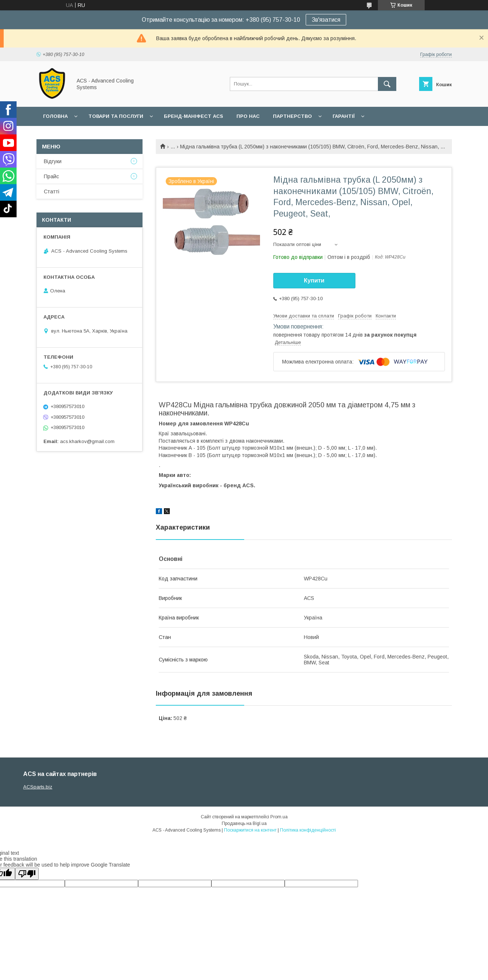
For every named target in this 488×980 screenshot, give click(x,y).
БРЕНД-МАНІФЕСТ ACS (194, 116)
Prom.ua (279, 817)
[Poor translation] (27, 874)
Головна (55, 116)
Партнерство (292, 116)
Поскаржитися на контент (250, 830)
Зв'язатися (326, 20)
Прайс (51, 176)
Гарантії (344, 116)
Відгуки (53, 161)
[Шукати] (387, 84)
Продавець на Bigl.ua (244, 823)
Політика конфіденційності (308, 830)
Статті (52, 192)
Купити (314, 280)
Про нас (248, 116)
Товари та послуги (116, 116)
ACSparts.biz (38, 787)
